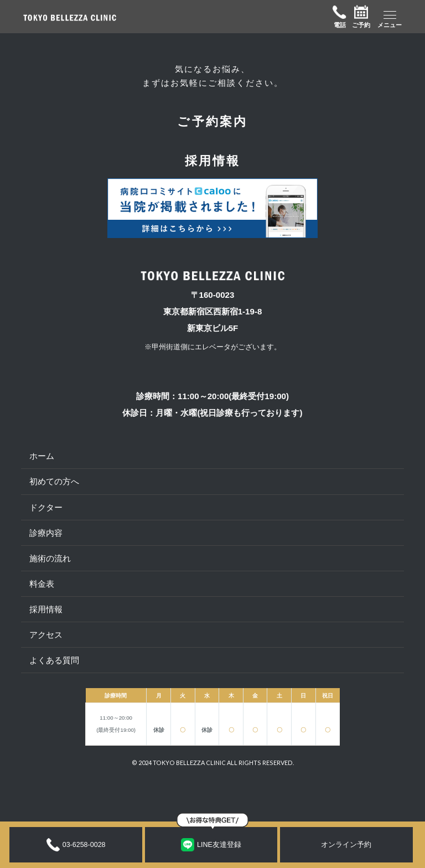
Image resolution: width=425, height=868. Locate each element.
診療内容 (46, 533)
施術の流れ (50, 558)
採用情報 (46, 609)
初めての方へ (54, 481)
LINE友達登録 (211, 845)
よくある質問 (54, 660)
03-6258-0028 (76, 845)
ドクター (46, 507)
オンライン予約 (346, 845)
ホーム (42, 456)
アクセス (46, 635)
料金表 (42, 584)
